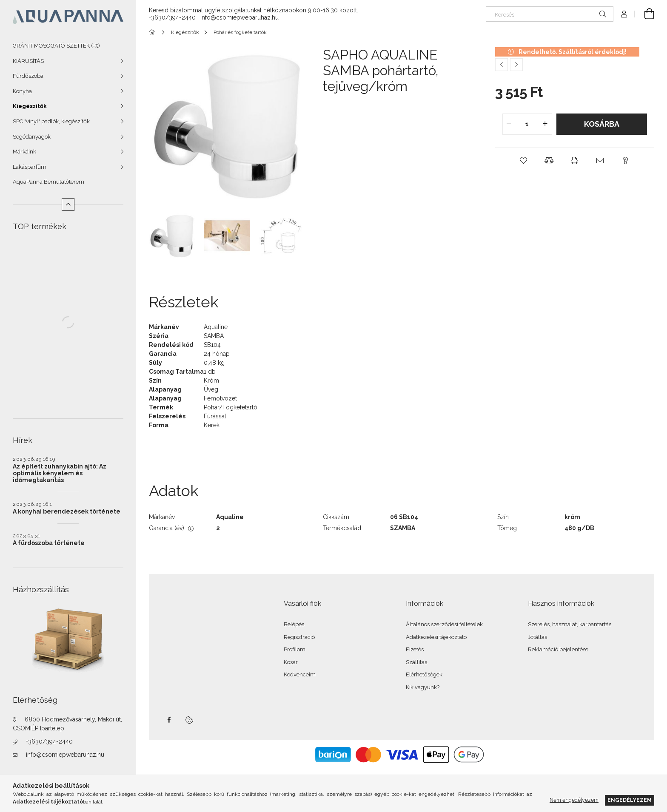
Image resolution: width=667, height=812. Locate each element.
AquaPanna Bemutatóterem (48, 182)
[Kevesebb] (68, 204)
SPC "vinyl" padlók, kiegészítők (51, 121)
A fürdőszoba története (49, 543)
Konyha (22, 91)
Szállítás (416, 662)
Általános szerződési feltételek (444, 624)
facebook (169, 720)
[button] (524, 161)
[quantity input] (527, 124)
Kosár (291, 662)
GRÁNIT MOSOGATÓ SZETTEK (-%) (56, 46)
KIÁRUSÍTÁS (28, 61)
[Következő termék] (516, 65)
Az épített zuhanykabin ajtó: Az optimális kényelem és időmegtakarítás (60, 473)
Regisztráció (299, 637)
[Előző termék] (502, 65)
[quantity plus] (545, 124)
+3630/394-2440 (49, 741)
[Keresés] (550, 14)
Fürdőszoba (28, 76)
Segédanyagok (32, 137)
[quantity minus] (509, 124)
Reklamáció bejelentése (558, 649)
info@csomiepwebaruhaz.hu (65, 755)
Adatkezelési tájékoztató (436, 637)
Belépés (294, 624)
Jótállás (537, 637)
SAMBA (214, 336)
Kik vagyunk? (423, 687)
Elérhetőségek (424, 674)
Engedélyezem (630, 800)
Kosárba (602, 124)
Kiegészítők (30, 106)
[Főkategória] (153, 32)
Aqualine (216, 327)
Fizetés (415, 649)
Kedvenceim (300, 674)
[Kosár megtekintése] (644, 14)
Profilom (295, 649)
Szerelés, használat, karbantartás (570, 624)
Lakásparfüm (30, 167)
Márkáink (24, 152)
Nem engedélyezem (574, 800)
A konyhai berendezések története (67, 511)
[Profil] (624, 14)
